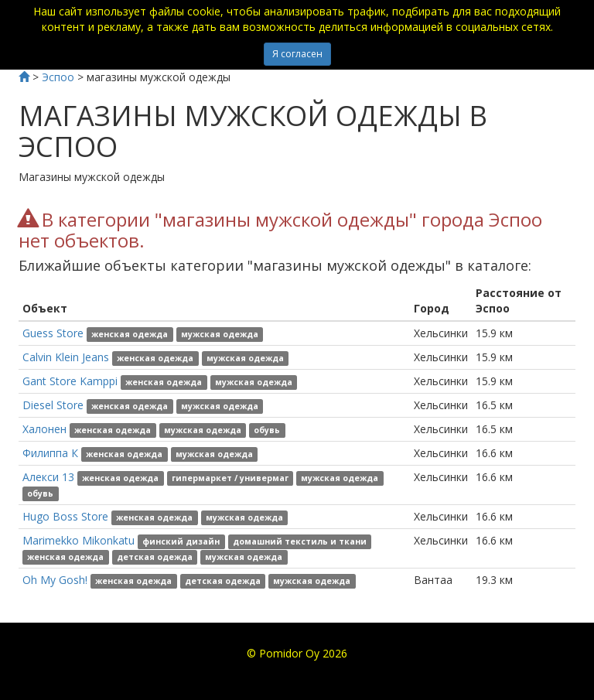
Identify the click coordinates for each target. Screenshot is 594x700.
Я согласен (297, 54)
